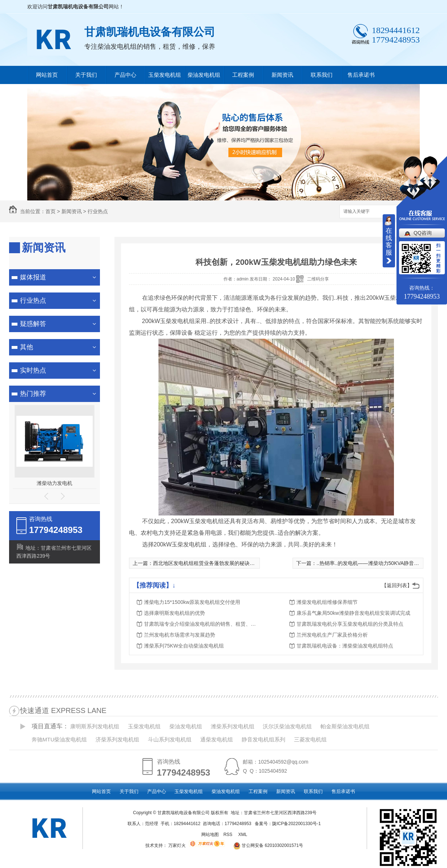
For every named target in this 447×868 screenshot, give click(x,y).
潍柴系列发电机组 (233, 726)
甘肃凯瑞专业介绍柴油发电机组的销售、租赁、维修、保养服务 (202, 624)
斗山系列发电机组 (170, 739)
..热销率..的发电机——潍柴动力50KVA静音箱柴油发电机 (380, 563)
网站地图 (210, 835)
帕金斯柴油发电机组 (345, 726)
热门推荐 (33, 394)
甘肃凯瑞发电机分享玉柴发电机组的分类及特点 (350, 624)
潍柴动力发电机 (55, 483)
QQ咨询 (423, 233)
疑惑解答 (33, 324)
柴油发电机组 (204, 75)
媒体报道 (33, 277)
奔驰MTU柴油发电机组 (59, 739)
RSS (229, 835)
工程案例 (243, 75)
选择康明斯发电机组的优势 (174, 613)
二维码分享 (318, 279)
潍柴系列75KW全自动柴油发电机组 (184, 646)
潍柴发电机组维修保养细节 (327, 602)
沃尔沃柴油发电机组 (287, 726)
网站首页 (47, 75)
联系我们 (322, 75)
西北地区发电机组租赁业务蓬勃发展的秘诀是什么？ (212, 563)
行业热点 (98, 211)
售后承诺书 (361, 75)
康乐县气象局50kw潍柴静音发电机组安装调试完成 (353, 613)
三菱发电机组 (310, 739)
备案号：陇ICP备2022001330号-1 (288, 824)
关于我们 (86, 75)
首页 (51, 211)
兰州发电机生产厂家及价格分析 (332, 635)
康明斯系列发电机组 (95, 726)
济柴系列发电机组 (117, 739)
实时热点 (33, 370)
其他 (27, 347)
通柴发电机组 (217, 739)
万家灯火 (177, 845)
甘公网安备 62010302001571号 (266, 845)
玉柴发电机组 (165, 75)
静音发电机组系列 (263, 739)
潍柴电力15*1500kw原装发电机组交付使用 (192, 602)
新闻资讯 (282, 75)
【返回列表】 (397, 585)
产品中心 (125, 75)
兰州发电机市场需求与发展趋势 (180, 635)
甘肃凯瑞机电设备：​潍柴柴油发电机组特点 (345, 646)
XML (243, 835)
